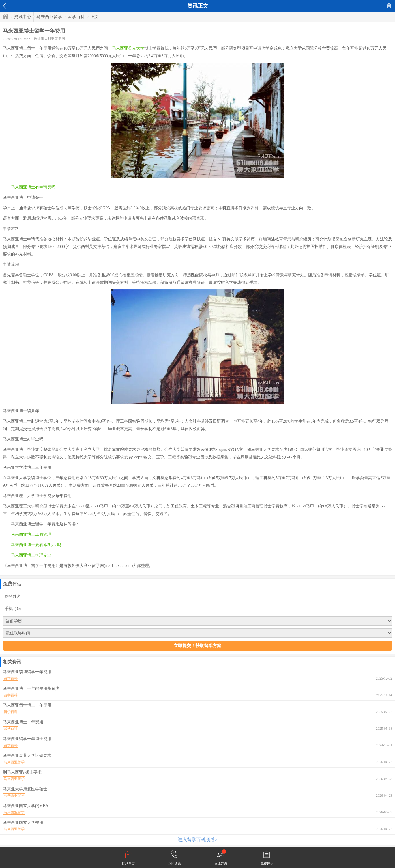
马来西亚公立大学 (128, 48)
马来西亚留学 (49, 17)
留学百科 (76, 17)
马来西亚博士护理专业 (31, 555)
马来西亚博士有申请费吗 (33, 187)
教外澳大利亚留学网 (49, 39)
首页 (389, 6)
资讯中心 (23, 17)
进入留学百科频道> (197, 840)
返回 (4, 6)
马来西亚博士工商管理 (31, 534)
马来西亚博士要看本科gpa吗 (36, 545)
